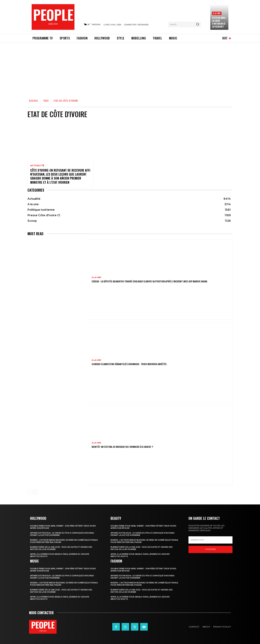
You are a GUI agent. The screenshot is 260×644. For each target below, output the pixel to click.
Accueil (34, 101)
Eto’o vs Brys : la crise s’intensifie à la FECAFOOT (219, 22)
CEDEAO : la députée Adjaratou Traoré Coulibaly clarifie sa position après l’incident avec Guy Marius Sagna (149, 281)
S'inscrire (210, 549)
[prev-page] (30, 492)
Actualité (37, 166)
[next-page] (35, 492)
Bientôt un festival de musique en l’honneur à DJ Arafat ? (122, 447)
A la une (217, 13)
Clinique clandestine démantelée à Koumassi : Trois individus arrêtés (129, 364)
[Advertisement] (130, 68)
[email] (210, 540)
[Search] (198, 24)
